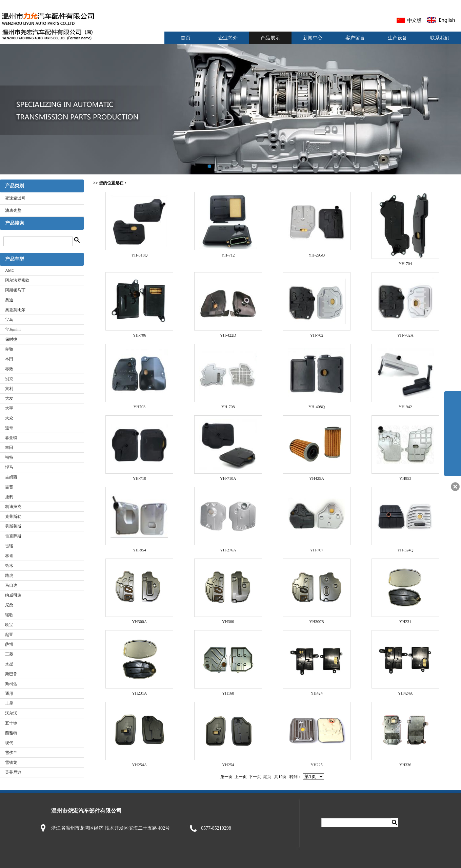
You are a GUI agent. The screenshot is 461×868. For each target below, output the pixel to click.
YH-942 (405, 407)
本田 (9, 359)
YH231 (405, 622)
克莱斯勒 (13, 516)
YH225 (317, 765)
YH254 (228, 765)
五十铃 (11, 723)
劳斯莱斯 (13, 526)
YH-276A (228, 550)
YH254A (139, 765)
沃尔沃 (11, 713)
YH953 (405, 478)
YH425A (317, 478)
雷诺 (9, 546)
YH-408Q (317, 407)
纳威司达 (13, 595)
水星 (9, 664)
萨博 (9, 644)
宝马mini (13, 329)
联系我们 (440, 38)
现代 (9, 743)
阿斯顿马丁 (15, 290)
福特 (9, 457)
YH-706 (139, 335)
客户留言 (355, 38)
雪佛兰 (11, 753)
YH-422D (228, 335)
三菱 (9, 654)
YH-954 (139, 550)
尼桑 (9, 605)
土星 (9, 703)
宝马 (9, 320)
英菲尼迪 (13, 772)
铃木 (9, 566)
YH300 (228, 622)
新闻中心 (313, 38)
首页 (186, 38)
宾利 (9, 389)
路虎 (9, 575)
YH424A (405, 693)
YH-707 (317, 550)
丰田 (9, 448)
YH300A (139, 622)
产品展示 (270, 38)
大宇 (9, 408)
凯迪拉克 (13, 507)
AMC (10, 270)
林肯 (9, 556)
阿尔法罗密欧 (17, 280)
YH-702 (317, 335)
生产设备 (398, 38)
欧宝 (9, 625)
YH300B (317, 622)
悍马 (9, 467)
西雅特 (11, 733)
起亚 (9, 635)
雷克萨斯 (13, 536)
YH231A (139, 693)
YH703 (139, 407)
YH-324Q (405, 550)
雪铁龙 (11, 762)
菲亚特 (11, 438)
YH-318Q (139, 255)
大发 (9, 398)
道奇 (9, 428)
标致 (9, 369)
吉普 (9, 487)
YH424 (317, 693)
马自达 (11, 585)
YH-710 (139, 478)
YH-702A (405, 335)
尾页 (267, 777)
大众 (9, 418)
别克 (9, 379)
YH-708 (228, 407)
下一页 (255, 777)
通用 (9, 694)
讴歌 (9, 615)
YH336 (405, 765)
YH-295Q (317, 255)
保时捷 (11, 339)
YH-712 (228, 255)
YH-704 (405, 264)
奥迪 (9, 300)
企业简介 (228, 38)
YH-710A (228, 478)
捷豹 (9, 497)
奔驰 (9, 349)
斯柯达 (11, 684)
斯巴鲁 (11, 674)
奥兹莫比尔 (15, 310)
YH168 (228, 693)
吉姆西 (11, 477)
